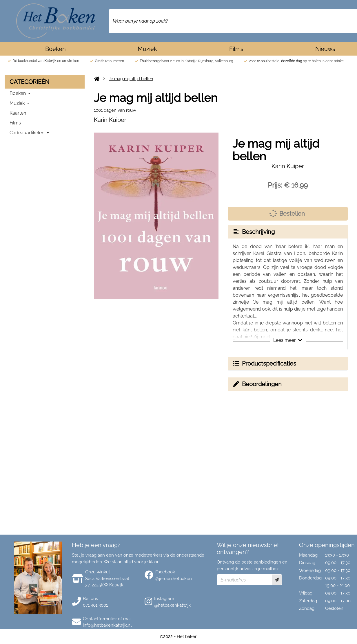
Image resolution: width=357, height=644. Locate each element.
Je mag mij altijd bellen (131, 79)
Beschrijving (254, 232)
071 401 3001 (95, 605)
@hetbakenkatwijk (172, 605)
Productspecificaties (264, 364)
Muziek (147, 49)
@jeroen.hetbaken (174, 579)
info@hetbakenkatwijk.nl (107, 625)
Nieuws (325, 49)
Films (236, 49)
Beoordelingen (257, 384)
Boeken (55, 49)
